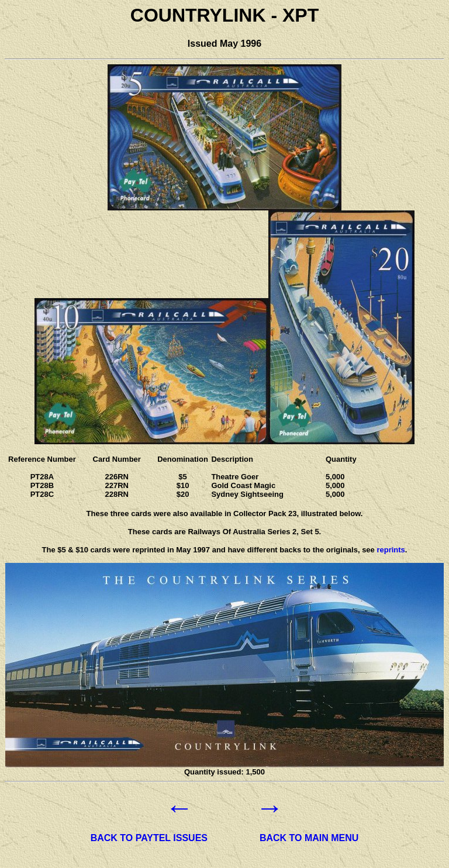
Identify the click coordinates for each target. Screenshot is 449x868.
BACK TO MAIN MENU (309, 838)
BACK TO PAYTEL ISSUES (149, 838)
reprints (391, 550)
